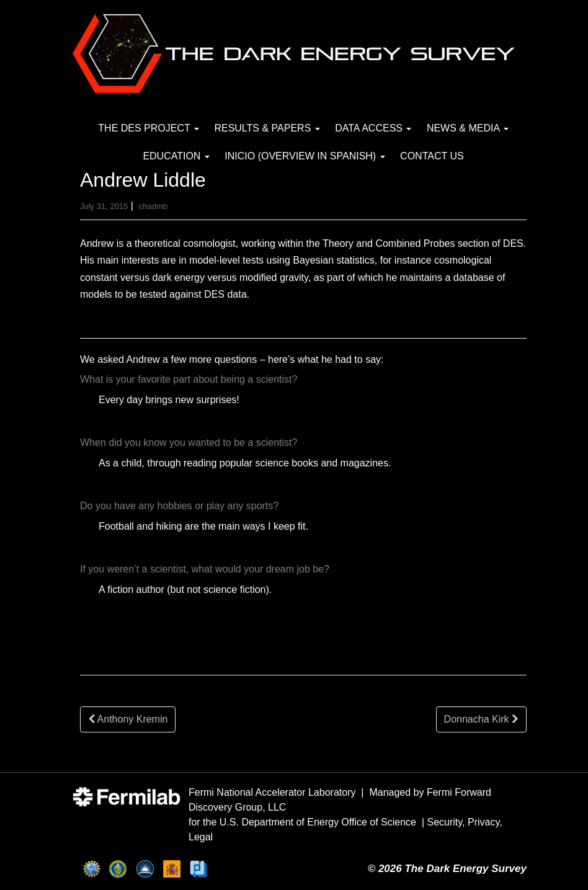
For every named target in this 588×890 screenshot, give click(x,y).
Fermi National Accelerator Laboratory (272, 792)
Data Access (373, 128)
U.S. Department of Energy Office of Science (318, 822)
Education (176, 156)
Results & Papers (267, 128)
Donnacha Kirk (481, 719)
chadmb (153, 206)
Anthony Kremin (128, 719)
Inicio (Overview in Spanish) (305, 156)
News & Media (468, 128)
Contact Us (432, 156)
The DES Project (149, 128)
